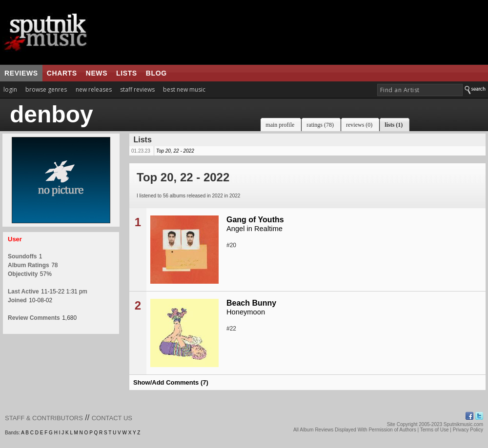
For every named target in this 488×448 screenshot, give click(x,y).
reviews (21, 73)
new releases (94, 89)
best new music (184, 89)
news (97, 73)
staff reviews (137, 89)
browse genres (46, 89)
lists (127, 73)
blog (156, 73)
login (10, 89)
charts (62, 73)
